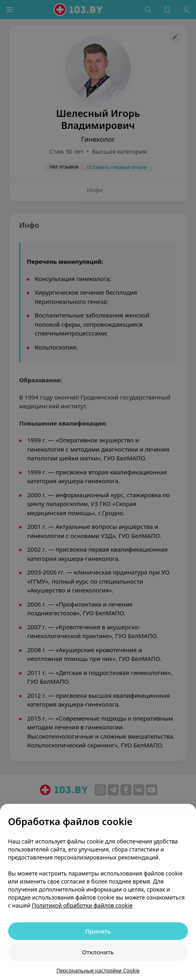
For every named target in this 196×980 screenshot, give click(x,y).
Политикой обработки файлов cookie (82, 905)
